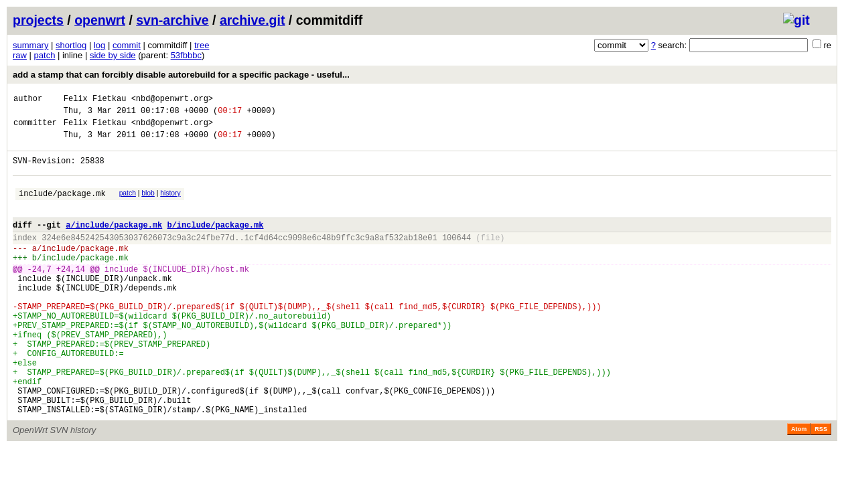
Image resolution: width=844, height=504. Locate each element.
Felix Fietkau (95, 100)
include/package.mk (62, 207)
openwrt (100, 20)
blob (148, 205)
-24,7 (40, 295)
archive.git (253, 20)
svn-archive (172, 20)
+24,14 (71, 295)
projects (38, 20)
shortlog (71, 45)
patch (45, 55)
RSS (821, 485)
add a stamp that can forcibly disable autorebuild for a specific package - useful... (181, 75)
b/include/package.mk (215, 243)
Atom (799, 485)
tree (202, 45)
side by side (113, 55)
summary (30, 45)
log (99, 45)
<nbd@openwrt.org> (172, 100)
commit (127, 45)
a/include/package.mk (114, 243)
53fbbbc (186, 55)
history (170, 205)
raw (20, 55)
